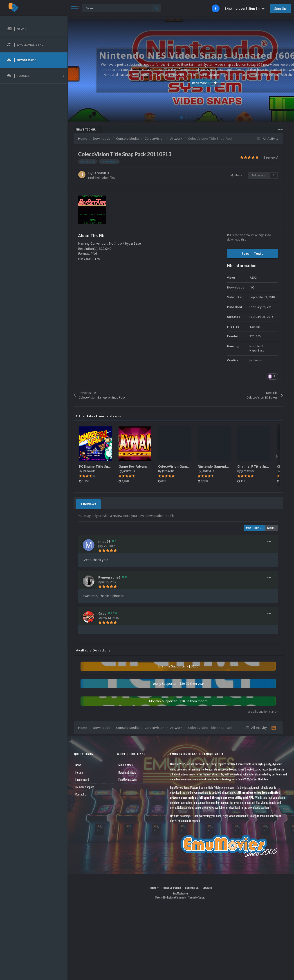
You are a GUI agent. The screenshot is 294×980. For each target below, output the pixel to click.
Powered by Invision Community (171, 897)
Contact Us (81, 794)
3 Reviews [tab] (88, 504)
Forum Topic (253, 253)
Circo (102, 613)
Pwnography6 (109, 577)
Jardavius (101, 173)
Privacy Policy (172, 888)
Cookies (208, 888)
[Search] (121, 8)
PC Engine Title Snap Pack (100, 466)
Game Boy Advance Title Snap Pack (147, 466)
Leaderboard (82, 779)
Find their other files (102, 178)
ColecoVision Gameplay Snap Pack (186, 466)
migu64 (104, 541)
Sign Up (280, 8)
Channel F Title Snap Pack (258, 466)
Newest (272, 528)
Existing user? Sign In (245, 8)
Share (237, 175)
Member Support (85, 787)
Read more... (180, 83)
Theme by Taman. (197, 897)
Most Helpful (254, 528)
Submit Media (126, 765)
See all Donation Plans (263, 712)
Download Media (127, 772)
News (78, 765)
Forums (79, 772)
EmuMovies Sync (127, 779)
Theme (154, 888)
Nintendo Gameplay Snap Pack (223, 466)
